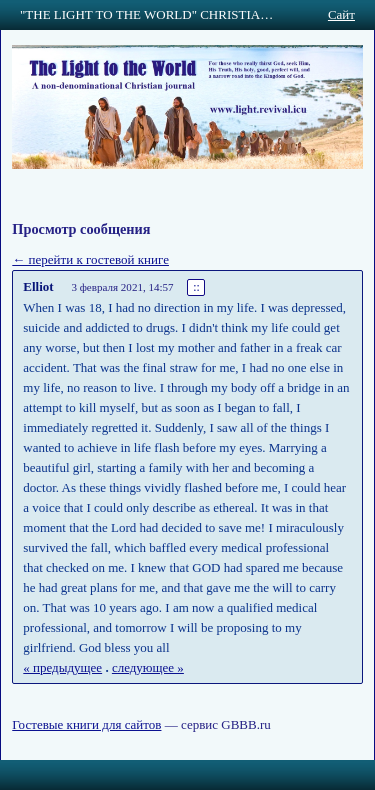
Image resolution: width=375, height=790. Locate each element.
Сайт (341, 14)
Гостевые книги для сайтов (86, 724)
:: (196, 287)
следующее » (148, 667)
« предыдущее (62, 667)
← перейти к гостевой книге (90, 259)
